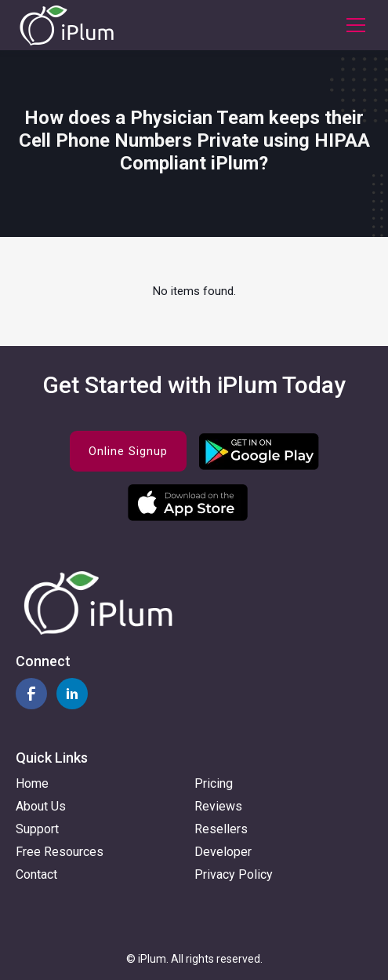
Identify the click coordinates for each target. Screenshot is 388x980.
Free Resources (60, 852)
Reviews (218, 806)
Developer (223, 852)
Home (32, 783)
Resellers (221, 829)
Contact (36, 874)
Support (37, 829)
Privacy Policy (234, 874)
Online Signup (128, 451)
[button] (353, 25)
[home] (67, 26)
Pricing (214, 783)
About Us (41, 806)
